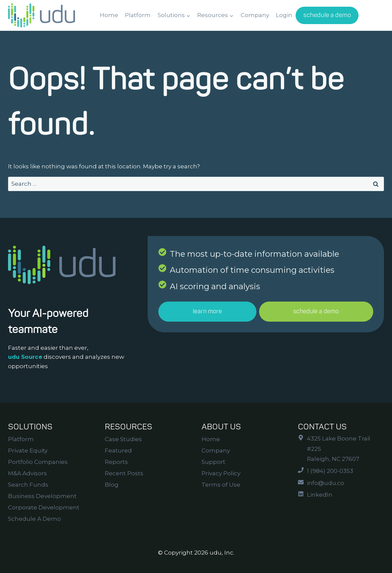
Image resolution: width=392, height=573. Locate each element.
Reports (116, 462)
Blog (112, 485)
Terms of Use (221, 485)
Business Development (42, 496)
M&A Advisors (27, 473)
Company (255, 15)
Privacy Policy (221, 473)
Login (284, 15)
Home (109, 15)
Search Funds (28, 485)
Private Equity (28, 451)
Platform (138, 15)
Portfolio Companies (38, 462)
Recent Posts (124, 473)
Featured (118, 451)
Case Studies (123, 439)
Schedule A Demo (34, 519)
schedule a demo (327, 15)
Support (213, 462)
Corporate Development (44, 507)
